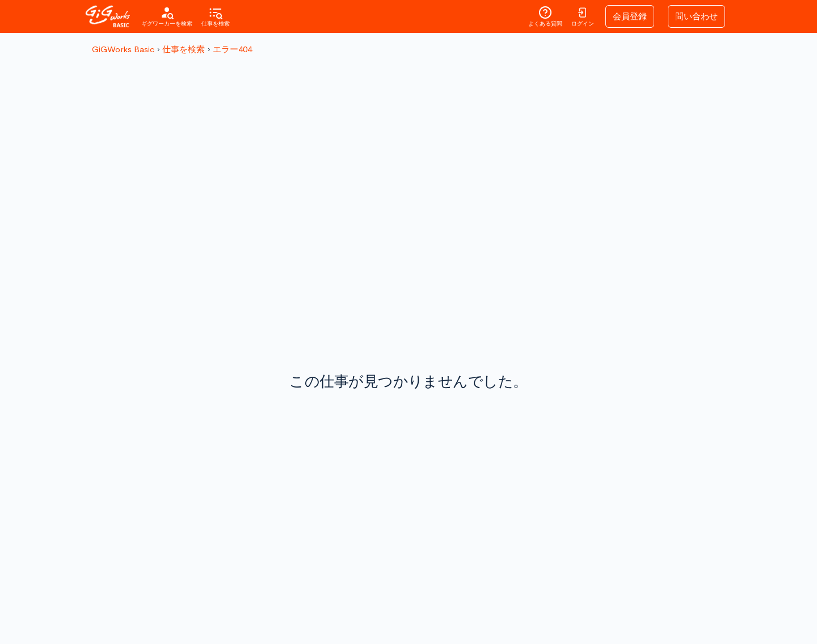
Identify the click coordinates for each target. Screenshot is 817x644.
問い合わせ (696, 16)
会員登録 (630, 16)
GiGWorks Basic (123, 49)
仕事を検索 (184, 49)
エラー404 (232, 49)
